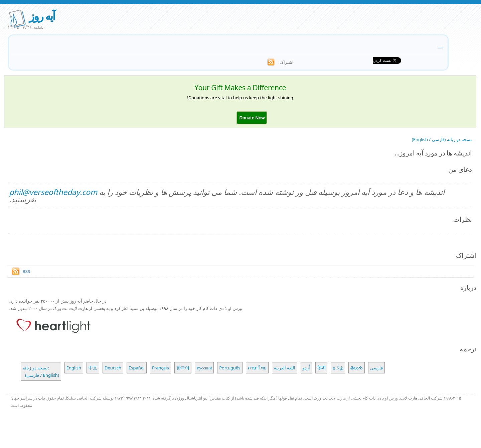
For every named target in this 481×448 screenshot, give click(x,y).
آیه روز (42, 16)
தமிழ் (338, 368)
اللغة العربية (285, 368)
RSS (26, 271)
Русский (204, 368)
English (74, 368)
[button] (252, 118)
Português (230, 368)
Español (137, 368)
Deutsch (113, 368)
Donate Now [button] (252, 118)
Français (161, 368)
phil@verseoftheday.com (53, 192)
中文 (93, 368)
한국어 (183, 368)
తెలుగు (357, 368)
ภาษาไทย (257, 368)
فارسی (376, 368)
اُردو (306, 368)
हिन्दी (321, 368)
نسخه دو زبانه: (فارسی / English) (41, 371)
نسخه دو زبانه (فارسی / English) (442, 139)
